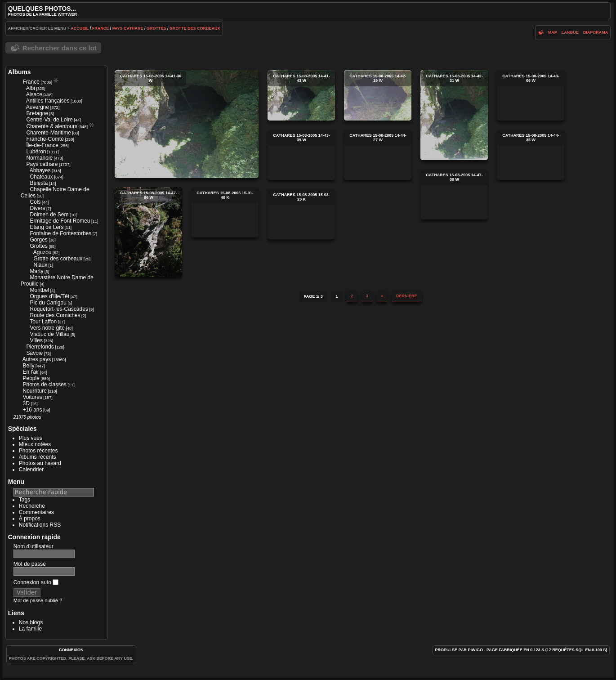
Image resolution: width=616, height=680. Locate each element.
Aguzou (42, 252)
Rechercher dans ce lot (60, 48)
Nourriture (34, 391)
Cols (35, 202)
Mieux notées (35, 444)
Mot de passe (30, 564)
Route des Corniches (55, 315)
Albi (31, 88)
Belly (28, 366)
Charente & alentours (51, 126)
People (31, 378)
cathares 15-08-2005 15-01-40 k (225, 212)
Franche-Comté (45, 139)
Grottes (156, 28)
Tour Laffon (43, 322)
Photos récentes (38, 451)
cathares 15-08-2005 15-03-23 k (301, 214)
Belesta (39, 183)
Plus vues (31, 438)
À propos (30, 519)
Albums (20, 72)
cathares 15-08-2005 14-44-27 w (378, 155)
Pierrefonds (40, 347)
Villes (36, 340)
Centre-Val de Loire (49, 120)
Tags (25, 500)
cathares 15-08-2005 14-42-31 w (454, 115)
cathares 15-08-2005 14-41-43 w (301, 95)
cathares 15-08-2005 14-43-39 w (301, 155)
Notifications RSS (40, 525)
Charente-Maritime (48, 133)
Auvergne (38, 107)
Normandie (39, 158)
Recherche (32, 506)
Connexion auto (36, 582)
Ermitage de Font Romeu (60, 221)
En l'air (31, 372)
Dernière (407, 296)
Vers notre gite (47, 328)
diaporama (596, 32)
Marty (36, 271)
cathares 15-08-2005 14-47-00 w (454, 194)
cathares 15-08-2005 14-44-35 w (531, 155)
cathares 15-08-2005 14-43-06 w (531, 95)
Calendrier (31, 470)
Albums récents (38, 457)
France (101, 28)
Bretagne (37, 113)
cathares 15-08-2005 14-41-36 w (187, 124)
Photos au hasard (40, 463)
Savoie (34, 353)
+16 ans (32, 410)
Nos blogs (31, 622)
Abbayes (40, 170)
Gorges (38, 240)
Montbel (39, 290)
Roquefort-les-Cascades (59, 309)
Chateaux (41, 177)
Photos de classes (44, 385)
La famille (30, 629)
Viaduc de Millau (49, 334)
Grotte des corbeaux (195, 28)
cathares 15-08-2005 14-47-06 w (148, 232)
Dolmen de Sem (49, 215)
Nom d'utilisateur (33, 546)
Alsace (34, 94)
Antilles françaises (48, 101)
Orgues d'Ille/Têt (49, 296)
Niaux (40, 265)
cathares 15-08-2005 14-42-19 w (378, 95)
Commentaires (36, 512)
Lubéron (36, 152)
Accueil (80, 28)
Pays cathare (128, 28)
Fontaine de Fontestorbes (60, 233)
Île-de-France (42, 145)
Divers (37, 208)
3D (26, 403)
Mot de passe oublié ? (38, 600)
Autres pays (37, 359)
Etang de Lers (47, 227)
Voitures (32, 397)
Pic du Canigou (48, 303)
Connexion (71, 650)
